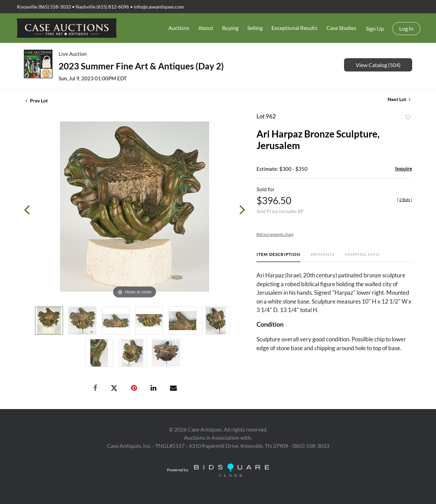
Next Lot (399, 99)
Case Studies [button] (341, 28)
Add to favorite (408, 117)
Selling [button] (255, 28)
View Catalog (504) (378, 65)
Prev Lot (37, 101)
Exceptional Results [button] (294, 28)
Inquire (404, 168)
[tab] (278, 257)
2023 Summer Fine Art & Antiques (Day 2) (141, 66)
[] (405, 200)
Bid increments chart (275, 234)
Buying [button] (230, 28)
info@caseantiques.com (159, 7)
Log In (406, 28)
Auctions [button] (179, 28)
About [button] (206, 28)
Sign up (375, 28)
